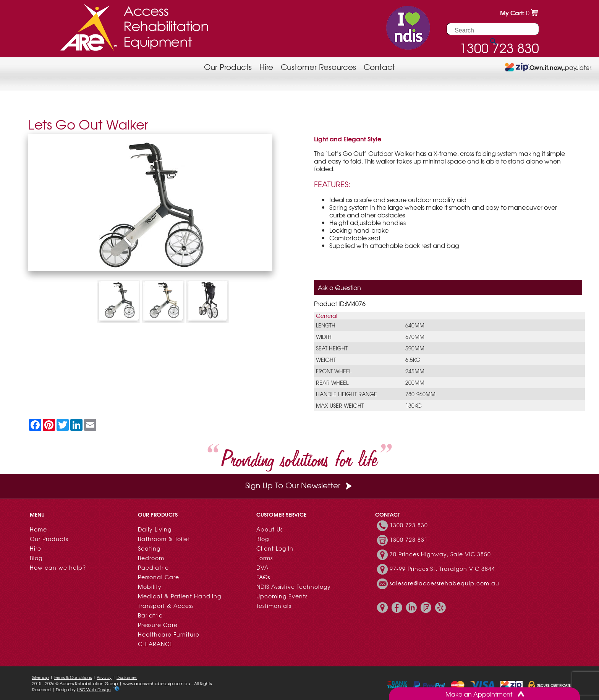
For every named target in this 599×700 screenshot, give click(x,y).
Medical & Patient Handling (180, 596)
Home (38, 529)
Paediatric (153, 567)
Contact (379, 67)
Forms (265, 558)
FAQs (263, 577)
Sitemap (40, 677)
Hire (266, 67)
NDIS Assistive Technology (294, 587)
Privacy (104, 677)
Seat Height (332, 348)
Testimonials (274, 606)
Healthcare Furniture (169, 634)
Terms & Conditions (73, 677)
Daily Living (155, 529)
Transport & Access (166, 606)
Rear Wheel (332, 382)
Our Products (228, 67)
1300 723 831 (409, 540)
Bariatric (150, 615)
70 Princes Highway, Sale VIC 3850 (440, 554)
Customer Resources (318, 67)
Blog (36, 558)
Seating (149, 548)
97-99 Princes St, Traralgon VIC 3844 (442, 569)
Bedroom (151, 558)
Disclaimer (127, 677)
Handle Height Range (346, 394)
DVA (262, 567)
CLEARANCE (155, 644)
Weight (326, 360)
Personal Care (159, 577)
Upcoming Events (282, 596)
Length (326, 325)
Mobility (150, 587)
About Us (270, 529)
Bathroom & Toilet (164, 539)
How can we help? (58, 567)
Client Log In (275, 548)
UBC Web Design (94, 689)
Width (324, 337)
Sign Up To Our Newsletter (299, 485)
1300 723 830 (409, 525)
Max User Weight (340, 405)
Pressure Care (158, 625)
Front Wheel (334, 371)
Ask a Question (339, 287)
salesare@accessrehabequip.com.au (444, 583)
